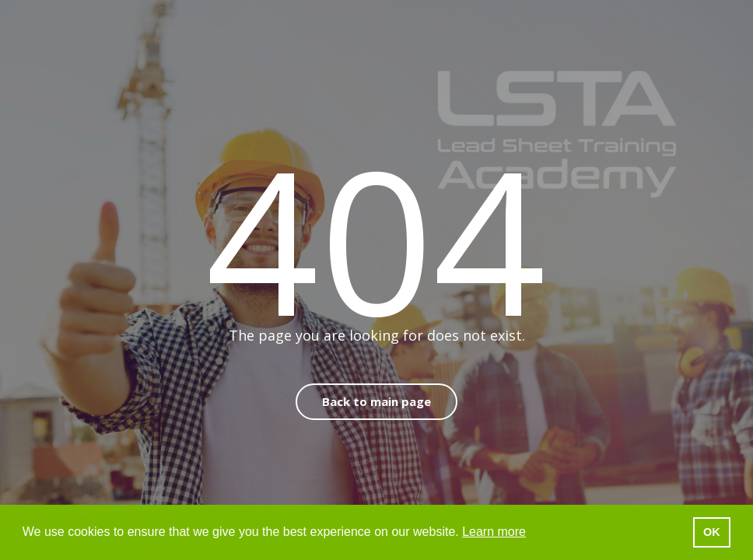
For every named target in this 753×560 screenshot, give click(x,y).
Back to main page (376, 401)
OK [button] (712, 532)
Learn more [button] (494, 532)
